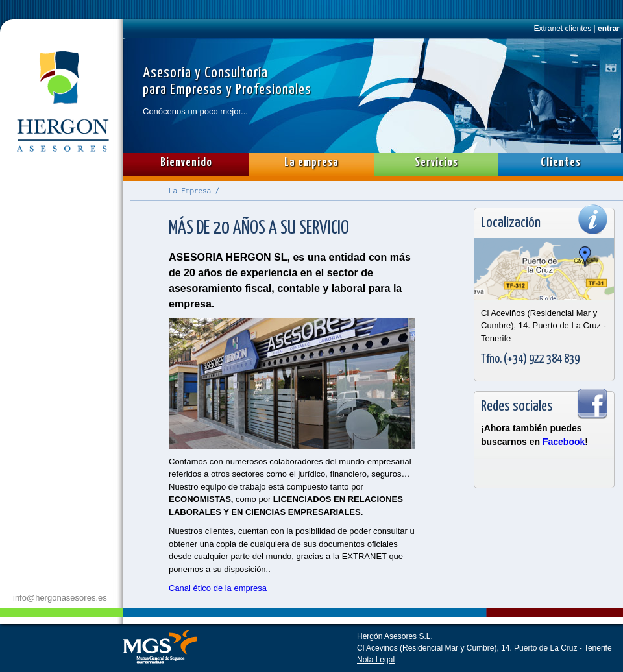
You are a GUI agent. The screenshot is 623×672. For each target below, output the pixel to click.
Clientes (561, 162)
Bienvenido (186, 162)
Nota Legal (376, 660)
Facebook (564, 442)
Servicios (436, 162)
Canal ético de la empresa (218, 588)
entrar (608, 29)
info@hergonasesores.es (60, 598)
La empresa (311, 162)
